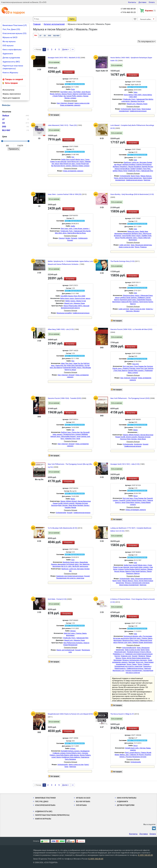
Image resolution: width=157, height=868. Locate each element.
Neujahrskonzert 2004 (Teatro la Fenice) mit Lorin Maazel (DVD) (70, 714)
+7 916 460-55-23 (128, 12)
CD (45, 36)
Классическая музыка (45, 805)
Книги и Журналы (10, 73)
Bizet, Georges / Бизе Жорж (137, 439)
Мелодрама (118, 660)
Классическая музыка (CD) (15, 33)
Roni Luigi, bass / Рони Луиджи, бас (135, 366)
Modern (68, 238)
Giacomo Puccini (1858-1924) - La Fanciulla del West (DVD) (131, 329)
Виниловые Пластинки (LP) (15, 25)
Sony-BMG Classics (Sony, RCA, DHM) (73, 296)
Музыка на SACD (10, 37)
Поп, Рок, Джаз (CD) (11, 29)
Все (36, 35)
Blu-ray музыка (9, 41)
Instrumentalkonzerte (129, 648)
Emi (73, 157)
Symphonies (138, 444)
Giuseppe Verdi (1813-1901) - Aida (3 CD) (125, 464)
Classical (62, 238)
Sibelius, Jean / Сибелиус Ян (129, 755)
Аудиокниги (8, 54)
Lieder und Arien (125, 245)
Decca (135, 496)
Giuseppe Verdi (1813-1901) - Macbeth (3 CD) (64, 58)
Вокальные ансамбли (64, 313)
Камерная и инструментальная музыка (70, 576)
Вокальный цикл (120, 652)
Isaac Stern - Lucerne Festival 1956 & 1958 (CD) (65, 194)
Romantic (74, 238)
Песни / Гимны (132, 664)
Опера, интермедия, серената (70, 105)
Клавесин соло (126, 656)
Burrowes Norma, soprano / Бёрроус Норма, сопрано (72, 166)
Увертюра (147, 180)
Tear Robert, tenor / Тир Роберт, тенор (73, 92)
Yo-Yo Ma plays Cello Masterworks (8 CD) (63, 528)
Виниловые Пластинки (45, 798)
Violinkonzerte (83, 238)
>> (73, 49)
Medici (136, 430)
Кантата (117, 656)
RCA (73, 361)
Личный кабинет (146, 19)
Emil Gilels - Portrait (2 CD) (57, 599)
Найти (72, 19)
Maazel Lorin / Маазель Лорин (137, 104)
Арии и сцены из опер (82, 103)
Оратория (132, 662)
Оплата (152, 2)
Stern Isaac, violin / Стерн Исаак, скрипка (75, 229)
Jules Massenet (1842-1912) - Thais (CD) (63, 125)
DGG (135, 160)
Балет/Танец (136, 109)
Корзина (150, 11)
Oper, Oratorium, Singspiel (65, 103)
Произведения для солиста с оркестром (70, 578)
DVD (49, 36)
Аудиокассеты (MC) (11, 62)
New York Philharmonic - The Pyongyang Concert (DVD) (130, 398)
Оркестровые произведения (129, 585)
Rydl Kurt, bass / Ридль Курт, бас (72, 432)
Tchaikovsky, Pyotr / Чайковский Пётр (136, 99)
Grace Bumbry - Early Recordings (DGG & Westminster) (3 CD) (132, 194)
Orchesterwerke (126, 109)
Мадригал (142, 656)
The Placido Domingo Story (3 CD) (123, 261)
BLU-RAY (56, 36)
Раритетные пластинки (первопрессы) (13, 67)
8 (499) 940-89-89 (145, 855)
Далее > (66, 49)
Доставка (142, 2)
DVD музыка (8, 46)
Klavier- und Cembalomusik (66, 650)
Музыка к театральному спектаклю (137, 583)
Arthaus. (73, 749)
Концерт (70, 240)
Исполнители (8, 90)
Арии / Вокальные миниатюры (141, 245)
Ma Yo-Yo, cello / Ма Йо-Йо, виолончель (75, 566)
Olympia (73, 631)
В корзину (68, 72)
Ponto (73, 89)
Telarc (135, 92)
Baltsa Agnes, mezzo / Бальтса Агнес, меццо (75, 298)
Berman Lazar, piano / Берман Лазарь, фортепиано (135, 643)
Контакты (132, 2)
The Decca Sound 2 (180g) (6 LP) (122, 714)
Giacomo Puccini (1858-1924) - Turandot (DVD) (65, 398)
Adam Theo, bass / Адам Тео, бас (72, 363)
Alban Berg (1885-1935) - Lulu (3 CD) (61, 329)
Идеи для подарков (11, 98)
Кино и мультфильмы (12, 50)
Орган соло (140, 662)
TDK (73, 430)
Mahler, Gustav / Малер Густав (76, 301)
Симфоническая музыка (138, 111)
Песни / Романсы (141, 247)
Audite (73, 226)
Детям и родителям (11, 58)
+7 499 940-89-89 (128, 9)
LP (40, 36)
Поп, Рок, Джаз (42, 802)
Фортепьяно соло (119, 671)
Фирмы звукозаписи (12, 94)
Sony (73, 560)
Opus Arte (135, 364)
